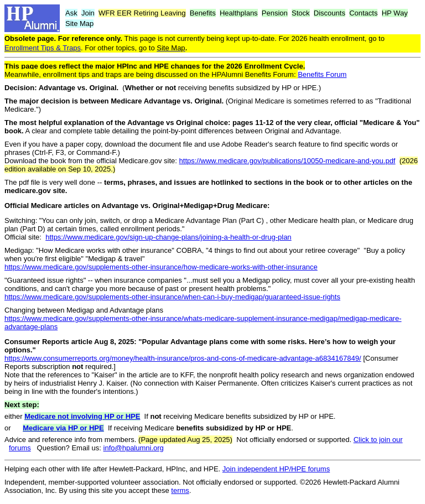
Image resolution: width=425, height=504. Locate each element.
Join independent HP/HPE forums (276, 469)
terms (180, 490)
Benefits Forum (322, 74)
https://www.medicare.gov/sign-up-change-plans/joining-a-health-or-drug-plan (168, 237)
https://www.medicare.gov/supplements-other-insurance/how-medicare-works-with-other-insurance (161, 267)
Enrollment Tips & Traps (43, 48)
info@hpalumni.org (134, 448)
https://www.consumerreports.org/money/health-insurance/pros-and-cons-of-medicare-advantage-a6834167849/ (183, 358)
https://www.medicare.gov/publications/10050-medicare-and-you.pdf (287, 161)
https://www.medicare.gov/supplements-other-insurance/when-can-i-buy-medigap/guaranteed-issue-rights (172, 297)
